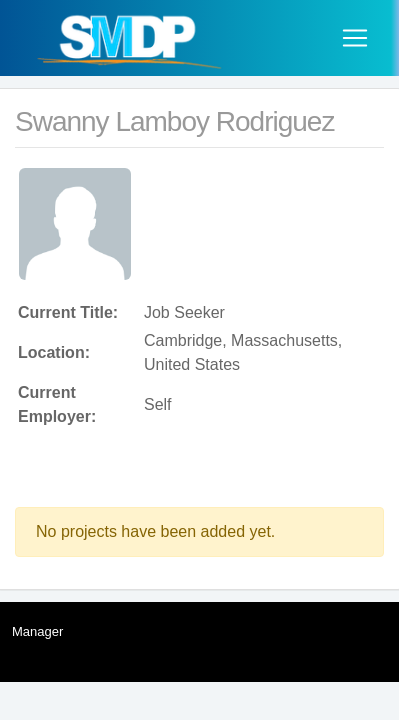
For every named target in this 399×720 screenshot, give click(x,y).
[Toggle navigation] (355, 38)
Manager (37, 631)
